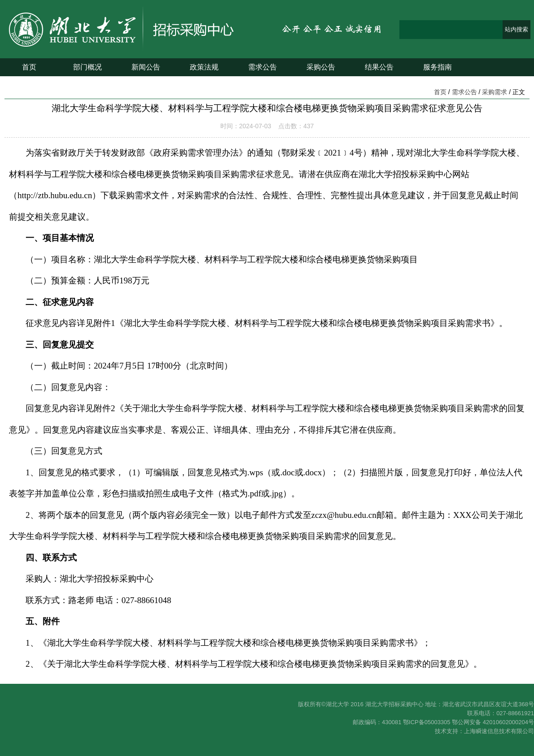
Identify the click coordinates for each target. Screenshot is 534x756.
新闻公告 (146, 67)
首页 (29, 67)
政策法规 (204, 67)
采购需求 (495, 92)
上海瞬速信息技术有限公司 (499, 731)
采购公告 (321, 67)
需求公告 (263, 67)
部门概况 (88, 67)
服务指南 (438, 67)
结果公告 (379, 67)
